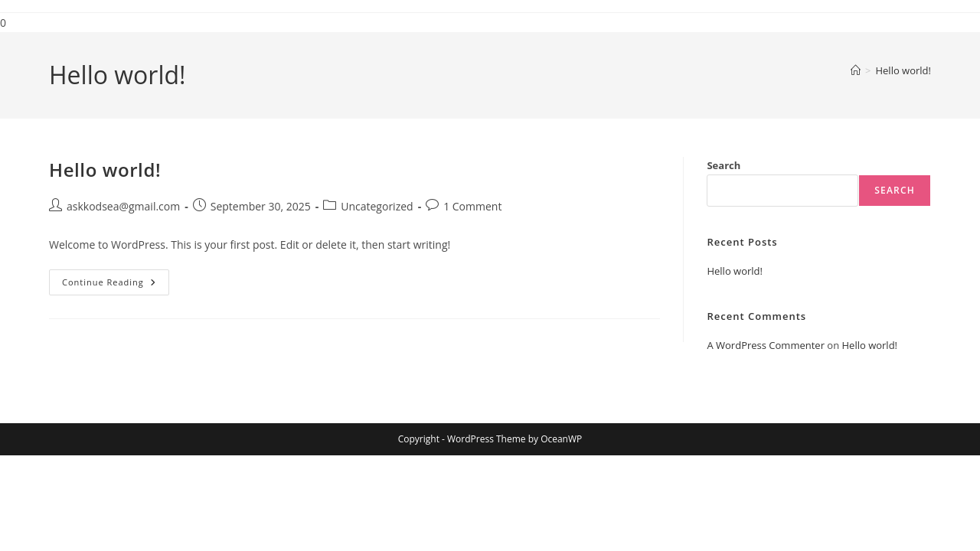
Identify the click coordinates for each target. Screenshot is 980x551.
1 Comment (472, 206)
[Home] (856, 70)
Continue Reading (116, 285)
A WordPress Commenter (766, 345)
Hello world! (903, 70)
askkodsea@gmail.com (123, 206)
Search (724, 165)
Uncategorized (377, 206)
